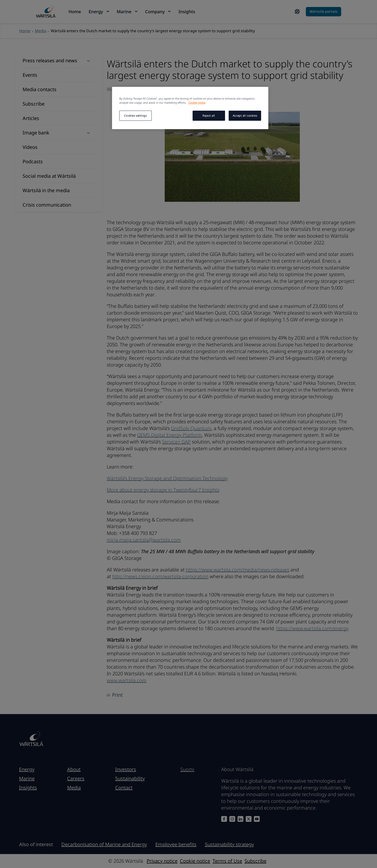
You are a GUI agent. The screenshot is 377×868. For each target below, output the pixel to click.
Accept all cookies (245, 116)
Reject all (209, 116)
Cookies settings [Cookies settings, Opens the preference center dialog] (135, 116)
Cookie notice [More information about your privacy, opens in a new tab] (197, 103)
